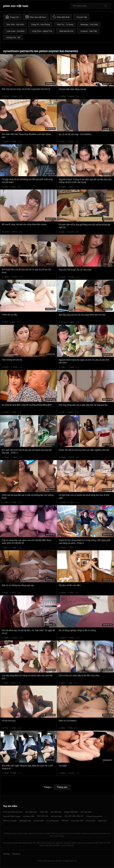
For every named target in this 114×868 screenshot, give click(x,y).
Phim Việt (44, 812)
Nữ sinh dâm (56, 816)
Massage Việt (25, 821)
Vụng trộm (91, 821)
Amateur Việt (29, 816)
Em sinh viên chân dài (74, 816)
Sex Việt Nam (31, 812)
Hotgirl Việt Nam (71, 812)
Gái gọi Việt (39, 821)
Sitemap (6, 854)
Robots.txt (16, 854)
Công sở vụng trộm (94, 816)
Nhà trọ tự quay (10, 821)
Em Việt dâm (86, 812)
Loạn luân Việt (77, 821)
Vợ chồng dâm (52, 821)
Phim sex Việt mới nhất (13, 812)
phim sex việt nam (16, 6)
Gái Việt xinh (56, 812)
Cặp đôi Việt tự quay (12, 816)
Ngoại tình (102, 821)
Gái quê (65, 820)
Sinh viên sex (43, 816)
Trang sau (62, 787)
